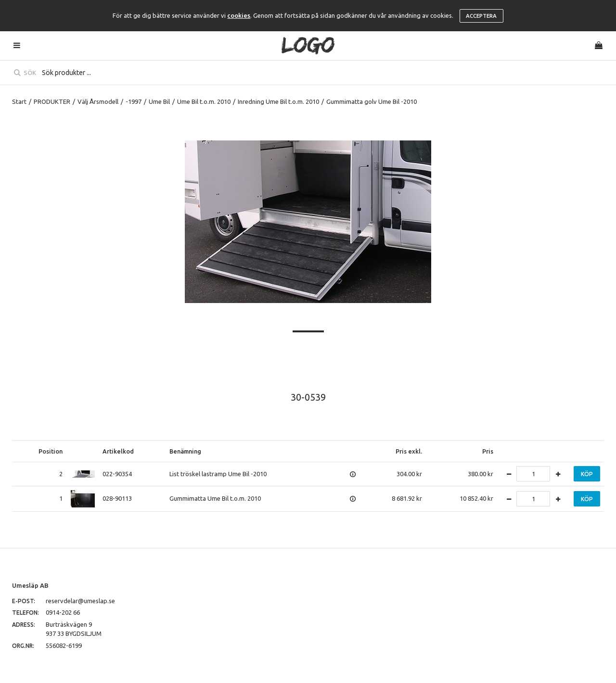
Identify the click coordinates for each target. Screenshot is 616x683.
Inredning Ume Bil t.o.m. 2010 (278, 101)
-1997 (134, 101)
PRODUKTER (52, 101)
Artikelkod (118, 451)
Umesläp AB (30, 585)
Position (51, 451)
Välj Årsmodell (98, 101)
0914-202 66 (63, 612)
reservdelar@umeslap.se (80, 601)
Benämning (185, 451)
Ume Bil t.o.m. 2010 (204, 101)
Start (19, 101)
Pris (488, 451)
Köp (587, 474)
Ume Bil (159, 101)
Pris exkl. (409, 451)
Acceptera (481, 16)
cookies (239, 15)
